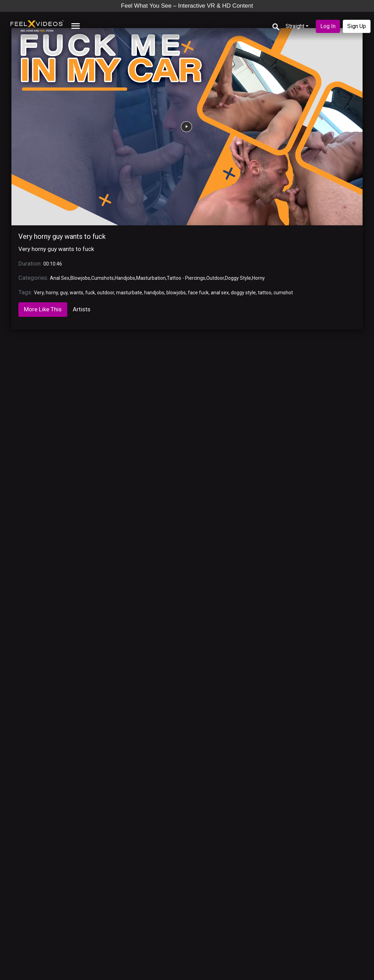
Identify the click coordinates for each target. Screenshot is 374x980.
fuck (90, 293)
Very (39, 293)
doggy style (243, 293)
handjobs (154, 293)
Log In (328, 26)
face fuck (198, 293)
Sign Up (357, 26)
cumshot (283, 293)
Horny (258, 278)
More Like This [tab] (43, 309)
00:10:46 (53, 264)
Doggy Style (238, 278)
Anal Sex (60, 278)
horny (52, 293)
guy (64, 293)
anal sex (220, 293)
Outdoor (215, 278)
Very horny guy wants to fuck (62, 236)
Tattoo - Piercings (186, 278)
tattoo (265, 293)
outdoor (106, 293)
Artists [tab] (82, 309)
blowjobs (176, 293)
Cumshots (102, 278)
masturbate (129, 293)
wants (76, 293)
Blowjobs (80, 278)
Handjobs (125, 278)
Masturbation (151, 278)
